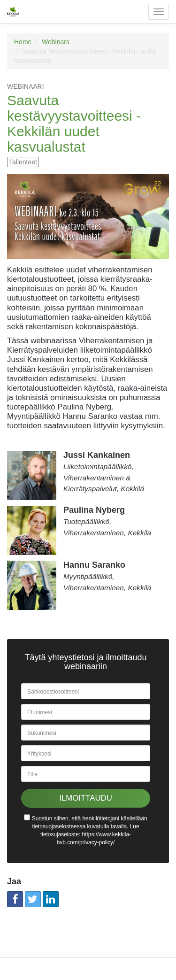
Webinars (56, 42)
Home (23, 42)
